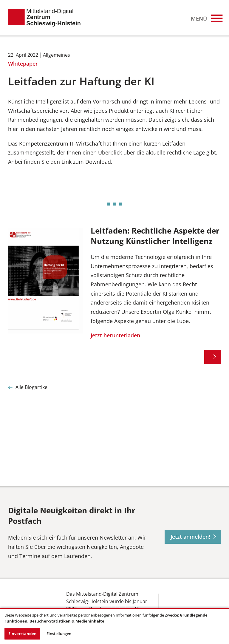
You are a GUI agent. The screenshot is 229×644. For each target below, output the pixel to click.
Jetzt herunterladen (115, 335)
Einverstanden (23, 634)
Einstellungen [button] (59, 634)
